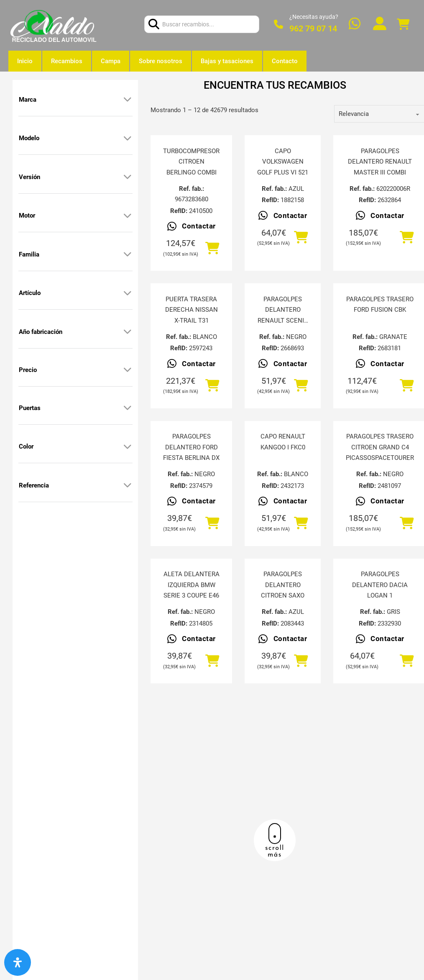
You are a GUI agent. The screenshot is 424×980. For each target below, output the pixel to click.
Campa (111, 61)
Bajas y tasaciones (227, 61)
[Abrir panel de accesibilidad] (18, 962)
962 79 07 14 (313, 28)
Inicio (25, 61)
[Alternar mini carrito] (403, 24)
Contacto (285, 61)
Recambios (67, 61)
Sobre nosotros (161, 61)
